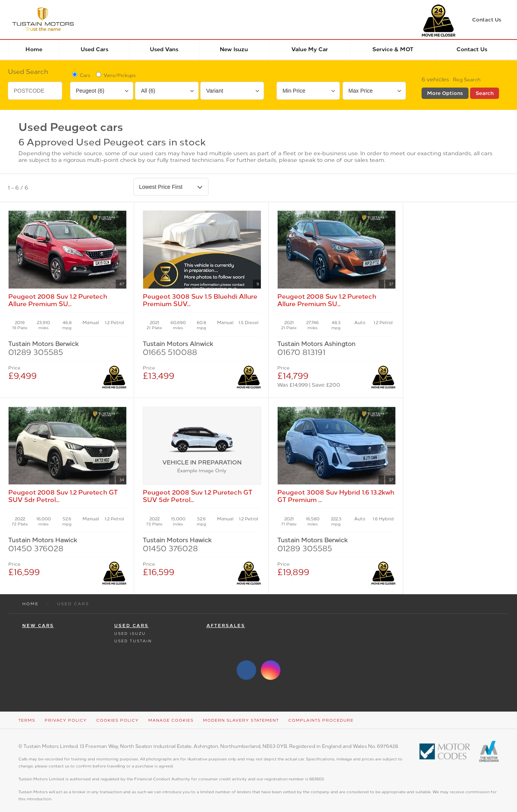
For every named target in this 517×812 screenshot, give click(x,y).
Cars (81, 75)
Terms (27, 712)
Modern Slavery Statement (241, 712)
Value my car (310, 49)
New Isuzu (234, 49)
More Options (445, 93)
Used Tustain (133, 633)
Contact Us (472, 49)
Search (485, 93)
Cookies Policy (118, 712)
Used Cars (94, 49)
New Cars (38, 618)
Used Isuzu (130, 625)
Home (34, 49)
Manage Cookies (171, 712)
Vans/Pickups (115, 75)
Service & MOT (393, 49)
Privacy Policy (66, 712)
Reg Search (467, 80)
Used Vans (164, 49)
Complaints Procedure (321, 712)
